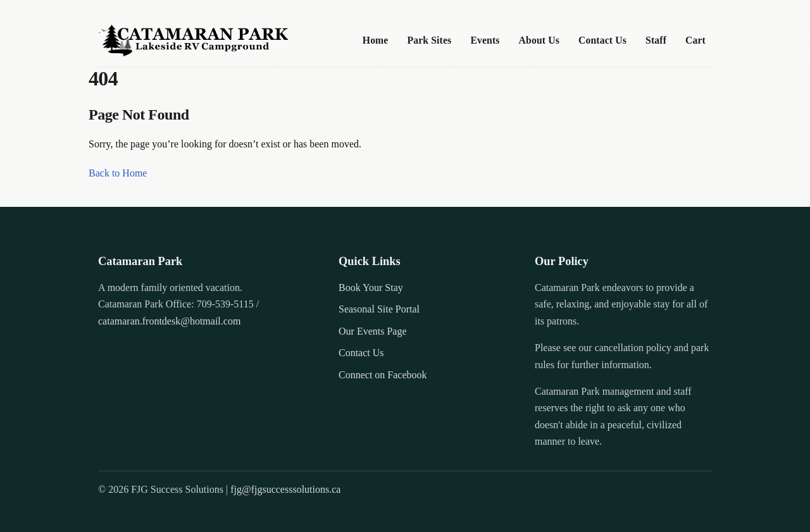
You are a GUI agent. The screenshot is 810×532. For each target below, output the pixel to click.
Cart (695, 40)
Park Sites (429, 40)
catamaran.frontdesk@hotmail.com (169, 321)
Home (376, 40)
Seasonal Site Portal (379, 309)
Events (485, 40)
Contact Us (602, 40)
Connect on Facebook (383, 375)
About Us (539, 40)
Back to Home (118, 173)
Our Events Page (373, 331)
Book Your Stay (371, 288)
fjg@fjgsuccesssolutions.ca (285, 489)
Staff (656, 40)
